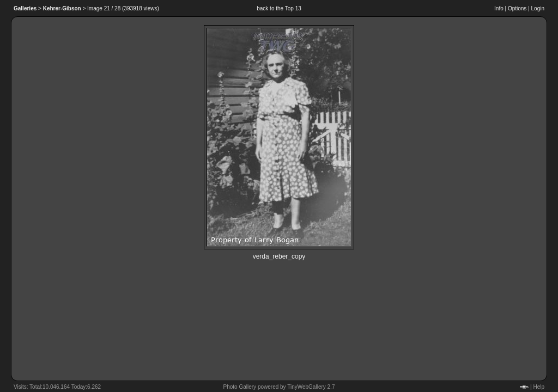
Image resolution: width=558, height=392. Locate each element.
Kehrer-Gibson (62, 8)
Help (539, 387)
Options (517, 8)
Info (499, 8)
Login (538, 8)
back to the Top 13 (279, 8)
